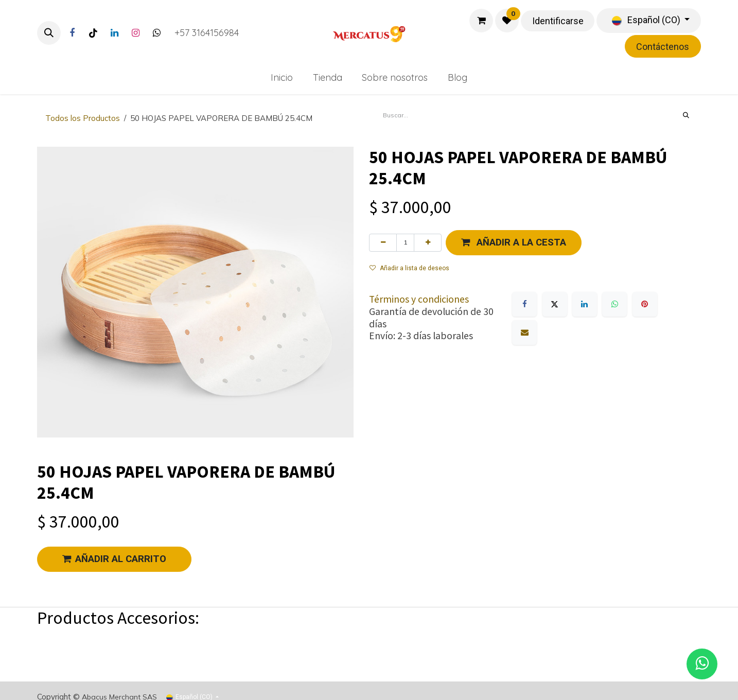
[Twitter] (156, 33)
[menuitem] (282, 77)
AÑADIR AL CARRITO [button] (114, 559)
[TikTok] (93, 33)
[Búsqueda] (686, 115)
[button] (49, 33)
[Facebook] (72, 33)
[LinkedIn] (114, 33)
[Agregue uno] (428, 242)
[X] (555, 304)
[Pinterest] (645, 304)
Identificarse (558, 21)
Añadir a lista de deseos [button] (409, 268)
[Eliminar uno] (383, 242)
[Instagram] (135, 33)
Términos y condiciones (419, 299)
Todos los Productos (83, 118)
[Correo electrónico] (524, 332)
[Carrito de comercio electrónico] (481, 21)
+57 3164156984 (207, 33)
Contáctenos (663, 47)
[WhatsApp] (614, 304)
